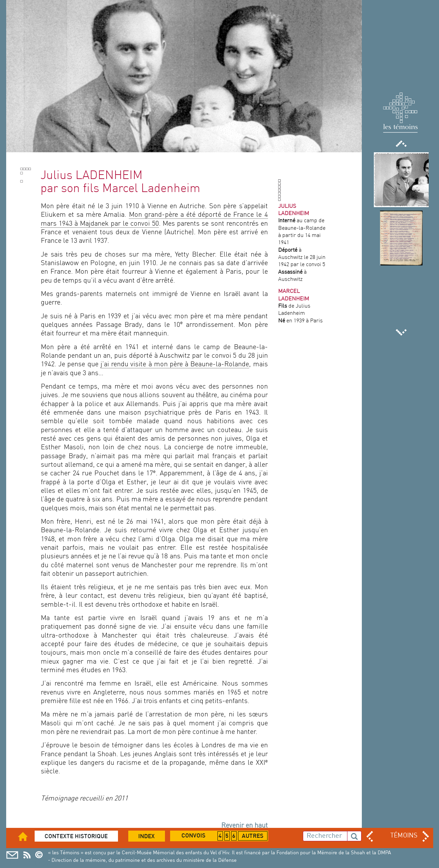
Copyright (41, 855)
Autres (253, 836)
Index (146, 837)
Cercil (27, 855)
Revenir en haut (245, 826)
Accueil (27, 836)
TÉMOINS (404, 836)
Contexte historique (76, 837)
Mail (12, 855)
